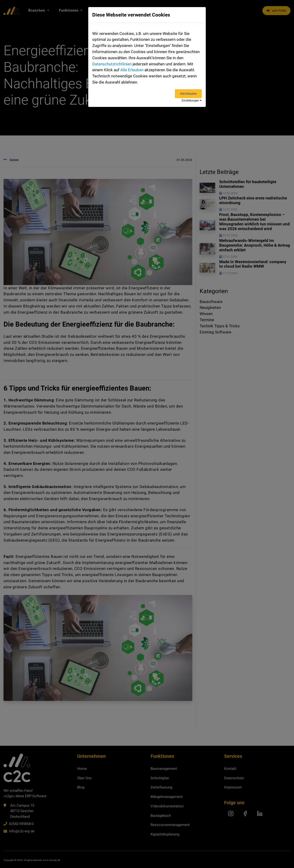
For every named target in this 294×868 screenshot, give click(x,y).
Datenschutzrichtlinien (112, 64)
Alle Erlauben (132, 70)
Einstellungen (192, 100)
